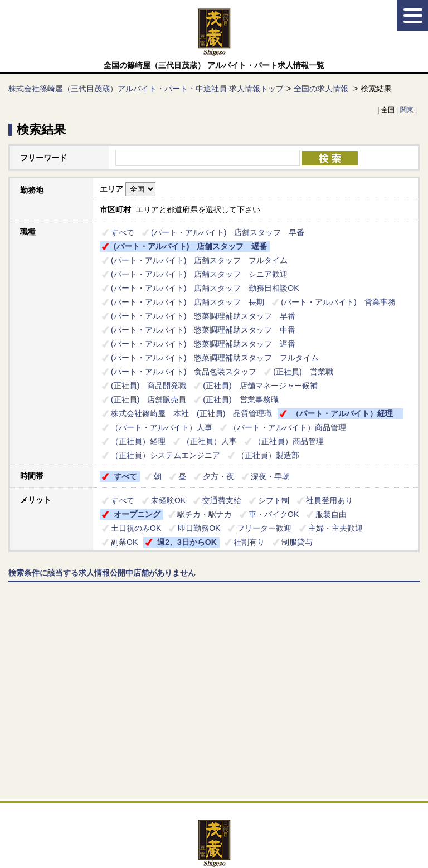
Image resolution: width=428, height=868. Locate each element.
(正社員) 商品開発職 (149, 386)
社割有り (249, 542)
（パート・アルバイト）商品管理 (288, 427)
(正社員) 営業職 (303, 372)
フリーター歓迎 (264, 528)
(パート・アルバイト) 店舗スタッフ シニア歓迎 (199, 274)
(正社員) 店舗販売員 (149, 399)
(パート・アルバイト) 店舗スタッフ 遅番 (190, 246)
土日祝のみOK (136, 528)
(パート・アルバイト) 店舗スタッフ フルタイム (199, 260)
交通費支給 (222, 500)
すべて (123, 232)
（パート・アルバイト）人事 (162, 427)
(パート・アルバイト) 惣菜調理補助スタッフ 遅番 (203, 344)
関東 (407, 110)
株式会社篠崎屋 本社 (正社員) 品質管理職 (191, 413)
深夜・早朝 (270, 476)
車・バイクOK (274, 514)
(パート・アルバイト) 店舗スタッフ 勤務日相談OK (205, 288)
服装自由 (331, 514)
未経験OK (168, 500)
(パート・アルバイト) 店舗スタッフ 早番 (228, 232)
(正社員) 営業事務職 (240, 399)
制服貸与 (297, 542)
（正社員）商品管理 (289, 441)
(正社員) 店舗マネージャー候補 (260, 386)
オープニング (137, 514)
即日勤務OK (199, 528)
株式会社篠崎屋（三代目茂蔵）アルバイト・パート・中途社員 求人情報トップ (146, 89)
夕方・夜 (218, 476)
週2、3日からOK (187, 542)
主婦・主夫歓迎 (335, 528)
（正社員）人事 (210, 441)
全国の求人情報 (322, 89)
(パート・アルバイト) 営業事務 (338, 302)
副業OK (124, 542)
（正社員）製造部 (268, 455)
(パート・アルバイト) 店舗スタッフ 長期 (188, 302)
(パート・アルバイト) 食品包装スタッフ (184, 372)
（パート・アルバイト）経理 (346, 413)
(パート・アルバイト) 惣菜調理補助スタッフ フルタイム (215, 358)
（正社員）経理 (138, 441)
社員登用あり (329, 500)
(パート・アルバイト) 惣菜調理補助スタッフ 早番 (203, 316)
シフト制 (274, 500)
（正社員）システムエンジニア (166, 455)
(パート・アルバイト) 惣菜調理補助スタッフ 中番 (203, 330)
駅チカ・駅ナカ (205, 514)
